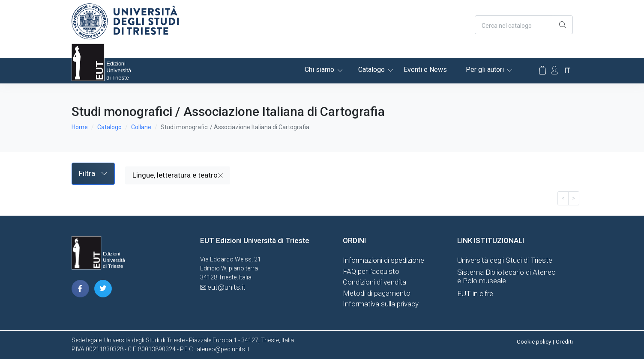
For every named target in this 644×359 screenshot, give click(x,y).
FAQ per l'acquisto (371, 271)
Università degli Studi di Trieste (505, 260)
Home (80, 127)
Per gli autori (485, 70)
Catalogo (371, 70)
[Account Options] (554, 70)
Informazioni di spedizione (383, 260)
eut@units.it (226, 287)
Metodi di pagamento (377, 293)
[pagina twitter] (103, 289)
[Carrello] (542, 71)
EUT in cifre (475, 294)
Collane (141, 127)
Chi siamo (319, 70)
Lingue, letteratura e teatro (178, 175)
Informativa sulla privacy (381, 304)
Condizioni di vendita (374, 282)
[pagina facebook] (80, 289)
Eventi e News (425, 70)
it (568, 70)
